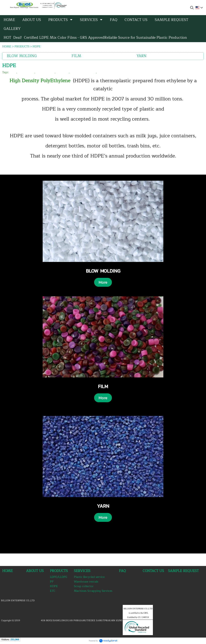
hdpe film (62, 72)
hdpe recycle (26, 72)
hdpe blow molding (83, 72)
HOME (7, 46)
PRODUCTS (22, 46)
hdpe (13, 72)
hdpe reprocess (108, 72)
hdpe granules (45, 72)
